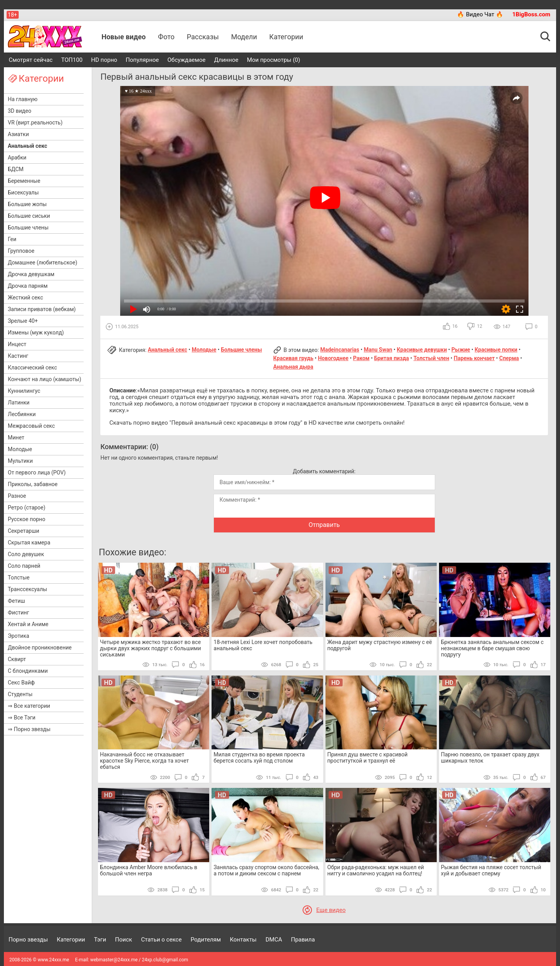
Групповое (21, 251)
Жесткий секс (25, 297)
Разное (17, 496)
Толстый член (431, 358)
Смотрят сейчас (31, 60)
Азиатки (18, 134)
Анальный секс (27, 146)
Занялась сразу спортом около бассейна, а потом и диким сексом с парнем (266, 870)
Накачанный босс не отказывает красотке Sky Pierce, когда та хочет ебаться (144, 761)
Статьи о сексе (162, 940)
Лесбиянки (22, 414)
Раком (361, 358)
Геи (12, 239)
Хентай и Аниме (28, 624)
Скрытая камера (29, 542)
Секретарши (24, 531)
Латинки (19, 402)
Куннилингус (24, 391)
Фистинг (18, 612)
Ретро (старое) (27, 507)
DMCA (274, 940)
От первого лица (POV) (37, 472)
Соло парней (24, 566)
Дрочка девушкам (31, 274)
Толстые (19, 577)
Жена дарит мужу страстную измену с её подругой (380, 645)
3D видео (19, 111)
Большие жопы (27, 204)
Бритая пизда (392, 358)
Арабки (17, 157)
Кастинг (18, 356)
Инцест (17, 344)
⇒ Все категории (29, 706)
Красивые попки (496, 350)
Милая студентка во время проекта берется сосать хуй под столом (259, 758)
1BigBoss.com (531, 14)
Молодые (20, 449)
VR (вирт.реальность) (35, 122)
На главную (23, 99)
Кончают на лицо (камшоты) (45, 379)
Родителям (206, 940)
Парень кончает (474, 358)
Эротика (18, 636)
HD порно (104, 60)
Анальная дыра (293, 367)
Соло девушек (26, 554)
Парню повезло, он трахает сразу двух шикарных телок (490, 758)
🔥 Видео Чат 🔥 (480, 14)
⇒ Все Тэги (22, 717)
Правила (303, 940)
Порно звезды (28, 940)
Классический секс (32, 367)
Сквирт (17, 659)
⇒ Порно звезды (29, 729)
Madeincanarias (339, 350)
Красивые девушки (422, 350)
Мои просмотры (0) (274, 60)
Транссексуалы (27, 589)
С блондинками (28, 671)
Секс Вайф (21, 682)
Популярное (142, 60)
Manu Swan (378, 350)
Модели (244, 37)
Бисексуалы (23, 192)
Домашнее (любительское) (43, 262)
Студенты (20, 694)
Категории (286, 37)
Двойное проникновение (40, 647)
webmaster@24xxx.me (114, 960)
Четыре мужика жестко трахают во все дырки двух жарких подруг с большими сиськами (150, 648)
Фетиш (16, 601)
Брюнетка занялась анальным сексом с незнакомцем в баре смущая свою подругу (492, 648)
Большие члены (28, 227)
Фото (166, 37)
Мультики (20, 461)
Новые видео (124, 37)
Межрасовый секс (31, 426)
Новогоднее (333, 358)
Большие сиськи (29, 216)
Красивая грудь (293, 358)
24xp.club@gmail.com (165, 960)
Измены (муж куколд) (36, 332)
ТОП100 (72, 60)
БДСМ (16, 169)
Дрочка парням (28, 286)
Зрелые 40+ (23, 321)
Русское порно (26, 519)
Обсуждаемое (187, 60)
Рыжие (461, 350)
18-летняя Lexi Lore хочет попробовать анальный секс (263, 645)
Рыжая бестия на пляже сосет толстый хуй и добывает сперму (491, 870)
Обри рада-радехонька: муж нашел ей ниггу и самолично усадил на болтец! (376, 870)
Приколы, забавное (33, 484)
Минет (16, 437)
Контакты (243, 940)
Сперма (509, 358)
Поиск (124, 940)
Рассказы (203, 37)
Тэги (100, 940)
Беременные (24, 181)
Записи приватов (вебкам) (42, 309)
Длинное (226, 60)
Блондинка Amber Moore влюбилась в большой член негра (149, 870)
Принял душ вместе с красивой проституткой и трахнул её (368, 758)
